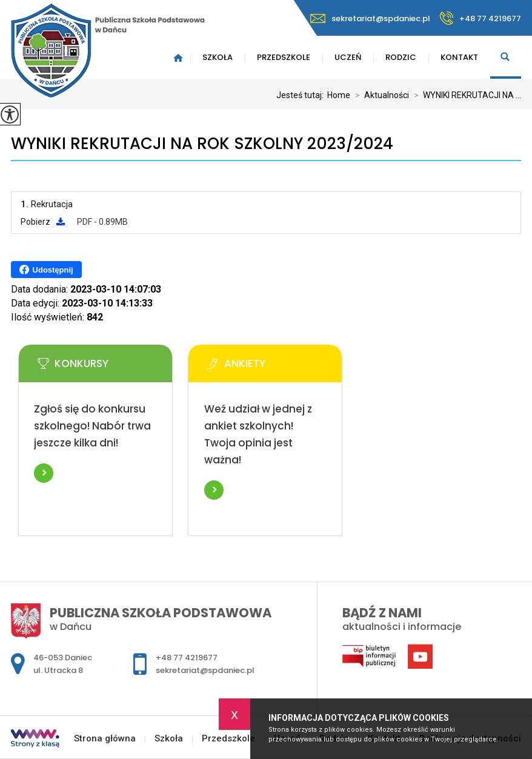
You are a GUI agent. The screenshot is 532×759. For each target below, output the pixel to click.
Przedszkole (284, 57)
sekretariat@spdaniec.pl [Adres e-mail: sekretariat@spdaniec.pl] (205, 670)
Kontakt (459, 57)
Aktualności (380, 95)
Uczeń (348, 57)
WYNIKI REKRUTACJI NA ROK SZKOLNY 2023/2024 (202, 144)
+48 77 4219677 (480, 18)
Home (339, 95)
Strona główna (105, 739)
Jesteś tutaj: (302, 95)
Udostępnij (46, 270)
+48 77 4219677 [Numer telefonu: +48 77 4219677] (187, 658)
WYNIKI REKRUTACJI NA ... (465, 95)
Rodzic (401, 57)
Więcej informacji (44, 473)
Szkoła (218, 57)
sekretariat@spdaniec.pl (370, 18)
